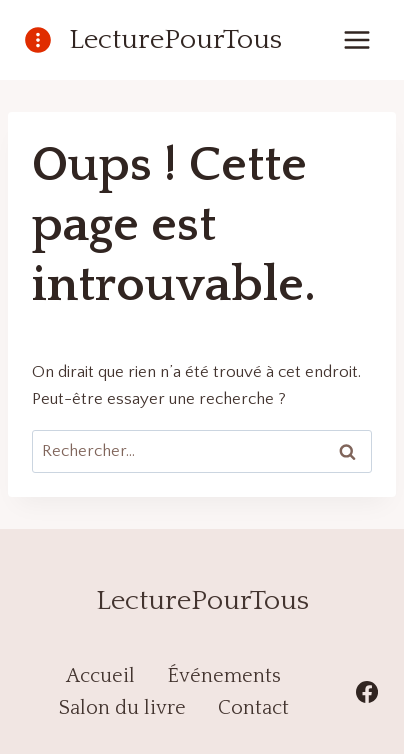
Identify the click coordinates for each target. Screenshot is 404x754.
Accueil (100, 676)
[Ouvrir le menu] (356, 39)
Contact (253, 708)
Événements (224, 676)
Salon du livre (122, 708)
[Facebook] (367, 692)
